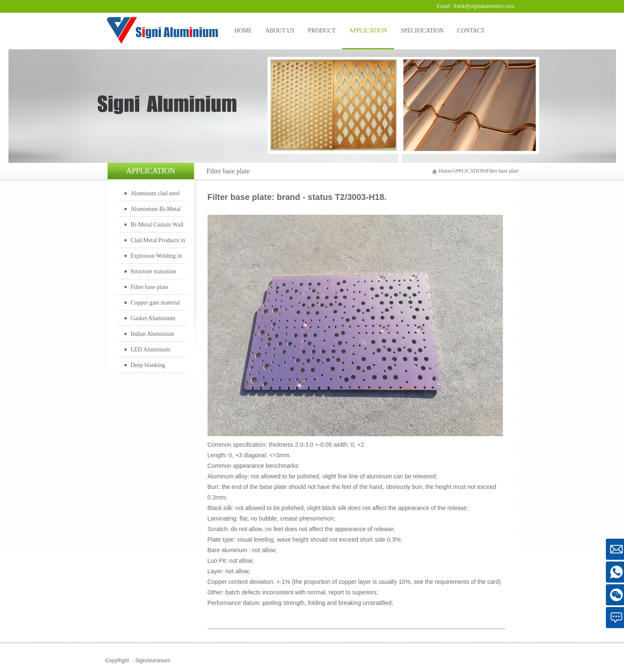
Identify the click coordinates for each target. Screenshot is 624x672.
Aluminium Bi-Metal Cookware (156, 211)
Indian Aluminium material (153, 336)
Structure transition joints (154, 274)
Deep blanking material (148, 367)
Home (445, 171)
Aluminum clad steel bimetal (155, 196)
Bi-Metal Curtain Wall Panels (157, 227)
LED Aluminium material (151, 352)
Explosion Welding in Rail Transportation (157, 258)
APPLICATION (469, 171)
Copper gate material (155, 303)
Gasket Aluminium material (153, 321)
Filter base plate (503, 171)
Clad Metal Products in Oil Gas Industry (158, 243)
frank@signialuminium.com (484, 6)
